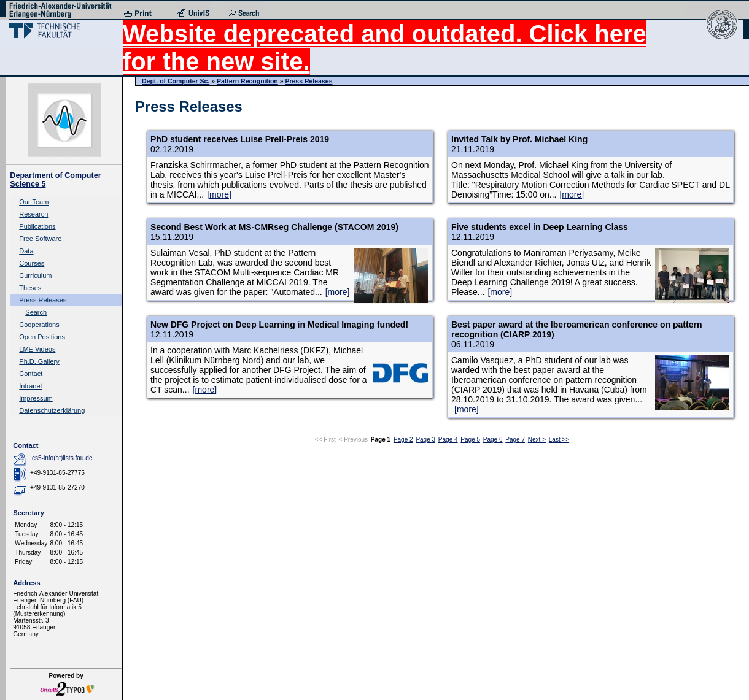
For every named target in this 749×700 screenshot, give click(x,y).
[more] (219, 194)
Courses (32, 263)
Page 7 (515, 440)
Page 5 (470, 440)
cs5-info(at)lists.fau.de (62, 458)
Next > (537, 440)
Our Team (34, 202)
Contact (31, 374)
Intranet (30, 386)
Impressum (36, 398)
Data (26, 251)
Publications (37, 226)
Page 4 (448, 440)
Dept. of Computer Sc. (176, 81)
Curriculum (35, 275)
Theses (30, 288)
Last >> (559, 440)
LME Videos (37, 349)
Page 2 (403, 440)
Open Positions (42, 337)
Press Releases (43, 300)
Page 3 (425, 440)
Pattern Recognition (247, 81)
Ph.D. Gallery (39, 361)
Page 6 (493, 440)
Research (33, 214)
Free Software (40, 239)
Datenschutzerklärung (52, 410)
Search (36, 312)
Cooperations (39, 325)
